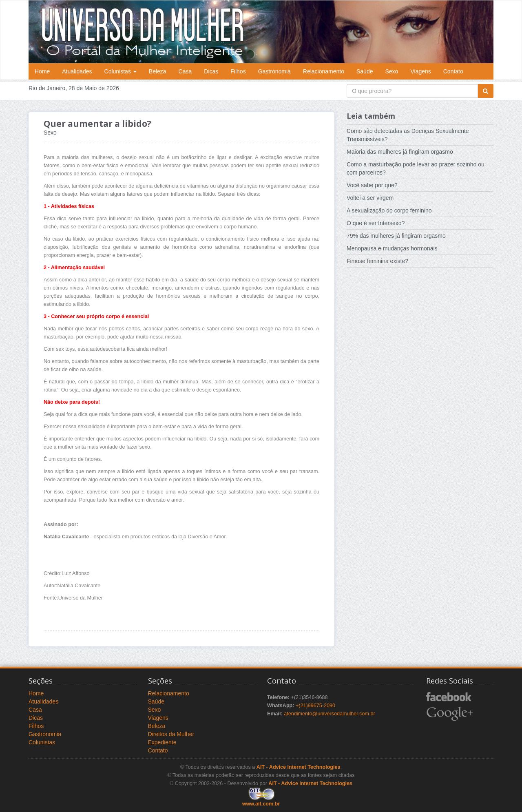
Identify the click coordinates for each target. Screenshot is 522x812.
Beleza (158, 71)
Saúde (365, 71)
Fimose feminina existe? (377, 261)
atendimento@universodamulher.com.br (330, 714)
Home (42, 71)
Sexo (391, 71)
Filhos (238, 71)
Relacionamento (324, 71)
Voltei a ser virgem (370, 198)
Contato (453, 71)
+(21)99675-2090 (315, 706)
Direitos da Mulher (171, 734)
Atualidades (77, 71)
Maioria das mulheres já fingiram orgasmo (400, 152)
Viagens (420, 71)
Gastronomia (274, 71)
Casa (185, 71)
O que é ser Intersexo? (376, 223)
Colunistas (121, 71)
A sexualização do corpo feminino (389, 210)
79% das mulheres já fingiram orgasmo (396, 236)
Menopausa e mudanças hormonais (392, 248)
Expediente (162, 742)
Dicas (211, 71)
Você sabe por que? (372, 185)
